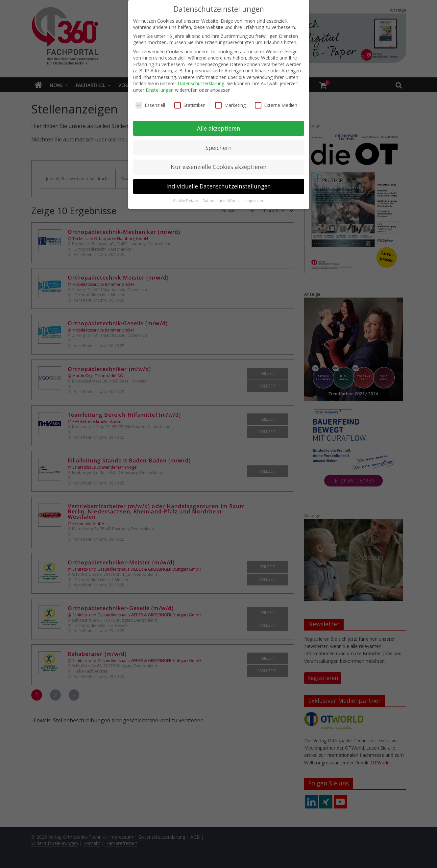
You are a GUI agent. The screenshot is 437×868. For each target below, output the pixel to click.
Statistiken (190, 105)
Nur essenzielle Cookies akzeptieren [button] (219, 167)
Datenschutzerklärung (201, 83)
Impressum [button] (255, 200)
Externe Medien (276, 105)
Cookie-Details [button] (186, 200)
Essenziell (150, 105)
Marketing (230, 105)
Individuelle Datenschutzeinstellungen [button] (219, 186)
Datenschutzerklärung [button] (222, 200)
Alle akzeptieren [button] (219, 128)
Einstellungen (160, 90)
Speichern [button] (219, 147)
